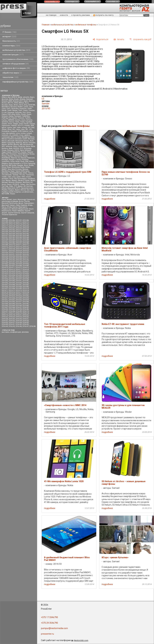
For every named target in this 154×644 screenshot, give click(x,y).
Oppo (4, 152)
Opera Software (25, 150)
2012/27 (19, 230)
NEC (3, 146)
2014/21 (19, 271)
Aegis (32, 97)
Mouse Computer (29, 143)
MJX (32, 141)
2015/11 (5, 290)
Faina (4, 199)
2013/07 (19, 243)
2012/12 (26, 222)
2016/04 (12, 309)
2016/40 (5, 324)
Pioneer (10, 156)
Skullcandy (16, 167)
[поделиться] (100, 39)
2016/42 (19, 324)
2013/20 (26, 249)
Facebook (17, 116)
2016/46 (19, 326)
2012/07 (19, 220)
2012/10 (12, 222)
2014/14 (5, 270)
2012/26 (12, 230)
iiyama (10, 128)
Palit (7, 154)
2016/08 (12, 311)
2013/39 (12, 258)
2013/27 (12, 252)
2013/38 (5, 258)
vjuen (15, 199)
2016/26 (26, 317)
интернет (9, 36)
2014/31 (5, 277)
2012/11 (19, 222)
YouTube (5, 186)
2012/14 (12, 224)
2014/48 (12, 285)
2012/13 (5, 224)
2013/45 (26, 260)
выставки (6, 332)
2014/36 (12, 279)
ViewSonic (31, 179)
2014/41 (19, 281)
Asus (27, 103)
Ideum (4, 128)
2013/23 (12, 251)
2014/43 (5, 283)
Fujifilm (28, 118)
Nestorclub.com (81, 640)
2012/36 (26, 234)
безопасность (11, 41)
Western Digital (24, 180)
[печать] (119, 39)
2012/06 (12, 220)
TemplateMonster (16, 173)
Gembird (5, 122)
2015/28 (12, 298)
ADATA (14, 97)
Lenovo (23, 133)
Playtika (5, 190)
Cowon (25, 110)
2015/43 (5, 305)
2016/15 (5, 315)
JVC (30, 129)
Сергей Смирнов (27, 213)
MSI (21, 145)
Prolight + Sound (15, 160)
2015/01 (19, 285)
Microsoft (11, 141)
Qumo (12, 162)
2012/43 (19, 237)
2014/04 (19, 264)
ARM (16, 103)
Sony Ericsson (17, 169)
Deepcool (11, 112)
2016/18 (12, 315)
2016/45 (12, 326)
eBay (13, 114)
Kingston (14, 131)
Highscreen (6, 126)
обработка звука (12, 73)
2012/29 (5, 232)
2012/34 (12, 234)
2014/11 (12, 268)
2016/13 (19, 313)
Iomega (24, 128)
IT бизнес (9, 32)
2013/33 (26, 254)
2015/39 (5, 304)
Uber (9, 177)
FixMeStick (26, 116)
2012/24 (26, 228)
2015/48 (12, 307)
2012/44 (26, 237)
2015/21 (19, 294)
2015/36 (12, 302)
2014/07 (12, 266)
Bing (26, 105)
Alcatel (16, 99)
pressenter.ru (47, 634)
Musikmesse (28, 145)
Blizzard (14, 107)
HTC (22, 126)
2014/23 (5, 273)
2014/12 (19, 268)
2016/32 (5, 321)
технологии (10, 77)
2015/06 (26, 287)
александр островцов (10, 201)
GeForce (29, 120)
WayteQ (14, 180)
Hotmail (14, 126)
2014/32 (12, 277)
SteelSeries (6, 171)
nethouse (9, 146)
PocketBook (6, 158)
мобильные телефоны (86, 25)
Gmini (10, 124)
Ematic (24, 114)
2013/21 (5, 251)
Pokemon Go (15, 158)
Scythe (14, 165)
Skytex (28, 167)
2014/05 (26, 264)
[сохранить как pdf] (141, 39)
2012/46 (12, 239)
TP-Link (22, 175)
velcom (28, 177)
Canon (26, 107)
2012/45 (5, 239)
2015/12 (12, 290)
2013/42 (5, 260)
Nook (11, 148)
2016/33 (12, 321)
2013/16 (26, 247)
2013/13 (5, 247)
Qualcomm (6, 162)
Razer (18, 162)
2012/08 (26, 220)
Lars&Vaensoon (27, 192)
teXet (25, 173)
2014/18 (26, 270)
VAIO (23, 177)
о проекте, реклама (81, 15)
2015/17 (19, 292)
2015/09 (19, 288)
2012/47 (19, 239)
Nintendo (22, 146)
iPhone (4, 129)
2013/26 (5, 252)
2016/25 (19, 317)
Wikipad (5, 182)
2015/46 (26, 305)
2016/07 (5, 311)
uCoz (14, 177)
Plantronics (18, 156)
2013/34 (5, 256)
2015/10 (26, 288)
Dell (24, 112)
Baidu (11, 105)
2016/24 (12, 317)
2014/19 (5, 271)
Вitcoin (4, 188)
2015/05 (19, 287)
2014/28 (12, 275)
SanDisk (5, 165)
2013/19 (19, 249)
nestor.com (52, 2)
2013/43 (12, 260)
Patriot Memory (23, 154)
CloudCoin (23, 109)
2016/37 (12, 322)
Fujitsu (4, 120)
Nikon (15, 146)
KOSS (20, 131)
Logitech (27, 135)
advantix (26, 97)
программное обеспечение (18, 59)
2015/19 (5, 294)
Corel (20, 110)
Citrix (8, 109)
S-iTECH (25, 164)
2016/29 (12, 319)
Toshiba (15, 175)
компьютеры (11, 46)
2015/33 (19, 300)
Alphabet (29, 99)
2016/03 (5, 309)
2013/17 (5, 249)
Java (23, 129)
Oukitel (24, 152)
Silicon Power (6, 167)
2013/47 (12, 262)
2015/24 (12, 296)
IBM (32, 126)
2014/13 (26, 268)
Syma (27, 171)
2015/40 (12, 304)
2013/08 (26, 243)
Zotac (11, 186)
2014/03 (12, 264)
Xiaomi (9, 184)
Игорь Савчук (12, 207)
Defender (18, 112)
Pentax (32, 154)
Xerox (4, 184)
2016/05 (19, 309)
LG (10, 135)
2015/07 (5, 288)
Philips (4, 156)
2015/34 (26, 300)
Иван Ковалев (22, 205)
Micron (4, 141)
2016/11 (5, 313)
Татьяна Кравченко (9, 215)
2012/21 (5, 228)
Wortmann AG (28, 182)
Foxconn (14, 118)
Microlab (31, 139)
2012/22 (12, 228)
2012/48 (26, 239)
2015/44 (12, 305)
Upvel (18, 177)
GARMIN (11, 120)
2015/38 (26, 302)
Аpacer (20, 186)
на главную (51, 15)
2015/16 (12, 292)
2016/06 (26, 309)
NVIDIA (16, 148)
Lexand (29, 133)
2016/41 (12, 324)
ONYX (17, 150)
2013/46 (5, 262)
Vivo (3, 180)
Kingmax (18, 192)
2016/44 (5, 326)
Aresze (23, 190)
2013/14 (12, 247)
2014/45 (19, 283)
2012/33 (5, 234)
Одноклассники (27, 188)
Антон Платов (24, 201)
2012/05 (5, 220)
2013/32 (19, 254)
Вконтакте (11, 188)
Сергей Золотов (14, 213)
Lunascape (6, 137)
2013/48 (19, 262)
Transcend (30, 175)
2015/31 (5, 300)
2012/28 (26, 230)
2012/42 (12, 237)
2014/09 (26, 266)
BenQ (21, 105)
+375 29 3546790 (49, 623)
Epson (29, 114)
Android (16, 101)
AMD (10, 101)
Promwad (25, 160)
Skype (22, 167)
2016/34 (19, 321)
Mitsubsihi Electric (22, 141)
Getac (17, 122)
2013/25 (26, 251)
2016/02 (26, 307)
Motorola (19, 143)
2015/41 (19, 304)
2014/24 (12, 273)
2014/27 (5, 275)
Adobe (20, 97)
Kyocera (25, 131)
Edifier (18, 114)
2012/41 (5, 237)
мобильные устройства (16, 50)
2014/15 (12, 270)
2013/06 (12, 243)
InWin (19, 128)
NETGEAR (5, 194)
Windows (19, 182)
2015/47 (5, 307)
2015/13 (19, 290)
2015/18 (26, 292)
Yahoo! (22, 184)
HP (18, 126)
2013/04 (26, 241)
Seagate (20, 165)
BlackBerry (6, 107)
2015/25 (19, 296)
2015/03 (5, 287)
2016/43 (26, 324)
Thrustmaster (7, 175)
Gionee (4, 124)
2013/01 (5, 241)
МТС (18, 188)
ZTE (15, 186)
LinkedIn (15, 135)
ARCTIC (10, 103)
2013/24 (19, 251)
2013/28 (19, 252)
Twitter (4, 177)
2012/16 (26, 224)
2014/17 (19, 270)
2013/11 (19, 245)
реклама (25, 332)
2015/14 (26, 290)
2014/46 (26, 283)
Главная (46, 25)
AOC (21, 101)
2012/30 (12, 232)
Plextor (25, 156)
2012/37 (5, 235)
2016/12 (12, 313)
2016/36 (5, 322)
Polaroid (24, 158)
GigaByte (29, 122)
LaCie (31, 131)
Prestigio (5, 160)
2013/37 (26, 256)
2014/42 (26, 281)
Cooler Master (12, 110)
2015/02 (26, 285)
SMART (4, 169)
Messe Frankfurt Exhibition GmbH (14, 139)
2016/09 (19, 311)
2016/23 (5, 317)
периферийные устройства (18, 82)
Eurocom (5, 116)
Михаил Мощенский (20, 209)
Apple (26, 101)
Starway (25, 169)
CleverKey (15, 109)
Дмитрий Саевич (8, 205)
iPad (33, 128)
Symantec (5, 173)
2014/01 (26, 262)
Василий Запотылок (10, 203)
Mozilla (16, 145)
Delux (29, 112)
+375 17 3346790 (49, 617)
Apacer (17, 190)
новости (64, 15)
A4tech (4, 97)
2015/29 (19, 298)
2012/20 (26, 226)
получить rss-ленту (103, 15)
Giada (22, 122)
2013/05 (5, 243)
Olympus (10, 150)
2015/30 (26, 298)
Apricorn (32, 101)
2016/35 (26, 321)
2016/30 (19, 319)
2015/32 (12, 300)
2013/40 (19, 258)
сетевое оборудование (16, 64)
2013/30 (5, 254)
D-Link (4, 112)
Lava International (8, 133)
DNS (9, 114)
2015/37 (19, 302)
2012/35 (19, 234)
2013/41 (26, 258)
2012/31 (19, 232)
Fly (9, 118)
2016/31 (26, 319)
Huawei (27, 126)
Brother (20, 107)
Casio (31, 107)
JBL (27, 129)
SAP (10, 165)
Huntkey (5, 192)
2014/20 (12, 271)
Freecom (21, 118)
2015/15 (5, 292)
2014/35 (5, 279)
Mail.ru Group (16, 137)
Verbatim (5, 179)
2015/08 (12, 288)
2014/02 (5, 264)
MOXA (10, 145)
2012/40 (26, 235)
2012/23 (19, 228)
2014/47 (5, 285)
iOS (29, 128)
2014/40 (12, 281)
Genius (12, 122)
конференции (16, 332)
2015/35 (5, 302)
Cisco (4, 109)
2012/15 (19, 224)
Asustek (5, 105)
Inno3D (11, 192)
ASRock (21, 103)
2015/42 (26, 304)
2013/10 (12, 245)
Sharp (26, 165)
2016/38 (19, 322)
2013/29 (26, 252)
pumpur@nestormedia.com (54, 628)
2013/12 (26, 245)
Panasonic (13, 154)
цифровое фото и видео (16, 68)
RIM (27, 162)
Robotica (5, 164)
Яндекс (11, 190)
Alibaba (23, 99)
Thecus (30, 173)
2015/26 (26, 296)
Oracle (9, 152)
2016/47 (26, 326)
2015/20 (12, 294)
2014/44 (12, 283)
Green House (24, 124)
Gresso (32, 124)
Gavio (23, 120)
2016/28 (5, 319)
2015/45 (19, 305)
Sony (9, 169)
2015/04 (12, 287)
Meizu (32, 137)
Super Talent (15, 171)
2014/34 (26, 277)
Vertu (11, 179)
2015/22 (26, 294)
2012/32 (26, 232)
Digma (4, 114)
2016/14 (26, 313)
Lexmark (5, 135)
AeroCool (5, 99)
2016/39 (26, 322)
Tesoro (12, 194)
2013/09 (5, 245)
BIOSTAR (32, 105)
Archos (4, 103)
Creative (32, 110)
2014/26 (26, 273)
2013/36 (19, 256)
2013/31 (12, 254)
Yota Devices (30, 184)
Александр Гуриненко (26, 199)
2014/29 (19, 275)
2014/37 (19, 279)
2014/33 (19, 277)
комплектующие (13, 55)
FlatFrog (5, 118)
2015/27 (5, 298)
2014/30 (26, 275)
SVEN (23, 171)
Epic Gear (30, 190)
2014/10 (5, 268)
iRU (14, 129)
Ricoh (22, 162)
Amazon (5, 101)
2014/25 (19, 273)
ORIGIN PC (16, 152)
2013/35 (12, 256)
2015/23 (5, 296)
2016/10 (26, 311)
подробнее (50, 199)
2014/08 (19, 266)
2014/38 (26, 279)
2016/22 (26, 315)
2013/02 (12, 241)
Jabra (18, 129)
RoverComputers (15, 164)
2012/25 (5, 230)
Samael (9, 199)
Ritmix (31, 162)
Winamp (11, 182)
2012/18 (12, 226)
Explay (11, 116)
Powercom (31, 158)
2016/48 (32, 326)
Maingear (25, 137)
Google (15, 124)
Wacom (8, 180)
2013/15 (19, 247)
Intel (14, 128)
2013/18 (12, 249)
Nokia (28, 146)
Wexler (33, 180)
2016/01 (19, 307)
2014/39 (5, 281)
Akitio (11, 99)
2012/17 (5, 226)
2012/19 (19, 226)
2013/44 (19, 260)
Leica (18, 133)
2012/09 (5, 222)
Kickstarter (6, 131)
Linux (21, 135)
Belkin (16, 105)
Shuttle (31, 165)
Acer (9, 97)
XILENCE (16, 184)
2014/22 (26, 271)
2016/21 (19, 315)
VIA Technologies (20, 179)
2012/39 (19, 235)
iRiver (9, 129)
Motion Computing (8, 143)
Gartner (18, 120)
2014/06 (5, 266)
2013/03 (19, 241)
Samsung (32, 164)
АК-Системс (28, 186)
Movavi (4, 145)
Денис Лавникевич (26, 203)
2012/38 (12, 235)
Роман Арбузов (18, 211)
